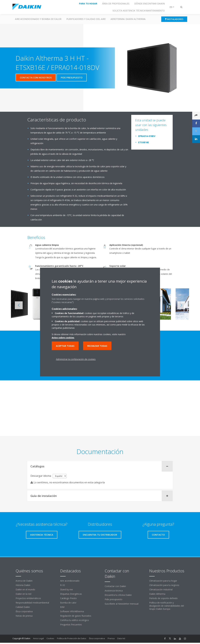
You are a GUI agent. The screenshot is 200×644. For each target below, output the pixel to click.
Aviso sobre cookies (63, 338)
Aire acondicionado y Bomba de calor (38, 19)
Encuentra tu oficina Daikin (118, 595)
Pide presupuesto (114, 599)
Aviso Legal (38, 638)
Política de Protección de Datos (72, 638)
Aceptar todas (65, 346)
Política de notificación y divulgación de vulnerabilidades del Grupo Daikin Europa (167, 606)
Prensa (111, 638)
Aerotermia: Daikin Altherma (128, 19)
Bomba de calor (68, 603)
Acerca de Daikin (24, 581)
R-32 (62, 585)
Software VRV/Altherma (72, 611)
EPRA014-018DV (147, 136)
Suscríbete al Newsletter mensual (122, 604)
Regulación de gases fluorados (76, 616)
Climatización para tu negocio (164, 585)
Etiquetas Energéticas (71, 594)
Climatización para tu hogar (163, 581)
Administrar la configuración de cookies (76, 359)
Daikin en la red (23, 594)
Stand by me (66, 589)
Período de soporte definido (163, 598)
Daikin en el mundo (25, 589)
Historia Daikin (23, 585)
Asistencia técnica (114, 591)
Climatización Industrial (161, 589)
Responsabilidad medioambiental (32, 603)
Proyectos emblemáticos (28, 598)
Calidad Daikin (23, 607)
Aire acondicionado (70, 581)
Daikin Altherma (157, 594)
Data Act (121, 638)
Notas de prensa (24, 616)
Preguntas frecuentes (71, 625)
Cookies (50, 638)
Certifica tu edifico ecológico (75, 620)
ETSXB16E (144, 142)
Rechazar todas (97, 346)
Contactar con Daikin (115, 586)
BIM (62, 607)
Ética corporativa (24, 611)
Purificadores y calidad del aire (86, 19)
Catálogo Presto (68, 598)
